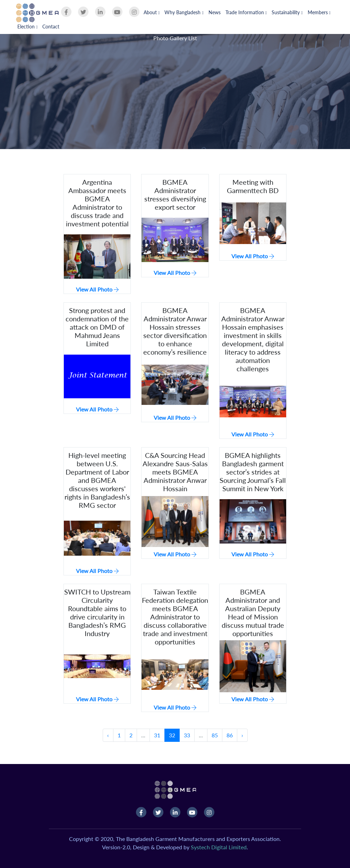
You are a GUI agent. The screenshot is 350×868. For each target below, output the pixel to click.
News (215, 12)
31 (157, 735)
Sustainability (287, 12)
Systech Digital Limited (219, 847)
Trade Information (246, 12)
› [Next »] (242, 735)
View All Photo (97, 289)
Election (27, 27)
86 (230, 735)
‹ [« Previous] (108, 735)
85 (215, 735)
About (152, 12)
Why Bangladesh (184, 12)
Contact (51, 27)
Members (319, 12)
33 (187, 735)
